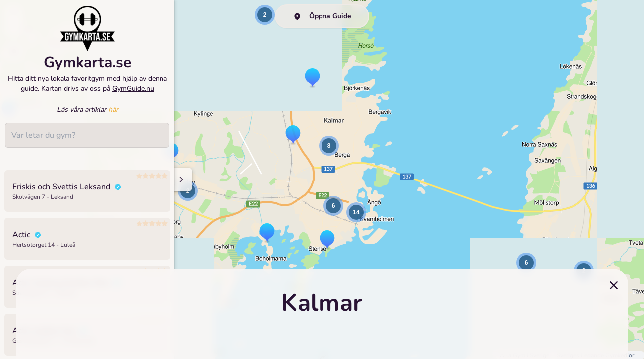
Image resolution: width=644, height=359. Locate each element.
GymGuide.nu (133, 95)
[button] (267, 233)
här (113, 117)
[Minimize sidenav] (181, 179)
